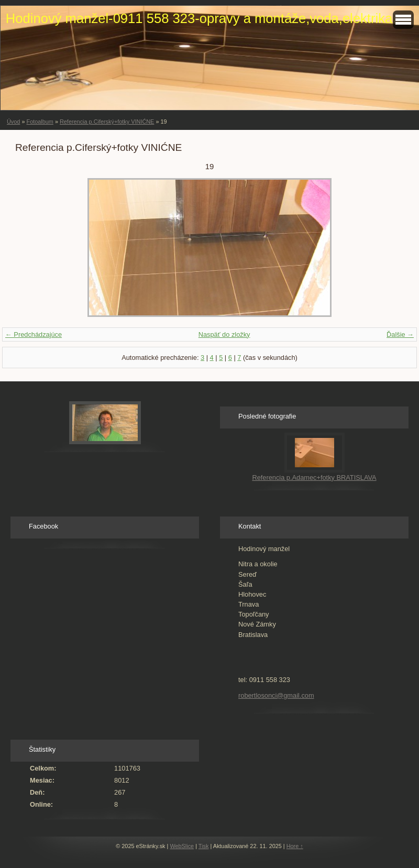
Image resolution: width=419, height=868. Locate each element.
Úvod (13, 122)
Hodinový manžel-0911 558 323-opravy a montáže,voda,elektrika (199, 18)
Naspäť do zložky (224, 334)
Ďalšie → (400, 334)
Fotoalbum (40, 122)
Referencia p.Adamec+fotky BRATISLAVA (314, 477)
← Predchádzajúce (34, 334)
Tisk (204, 846)
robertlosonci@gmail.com (276, 695)
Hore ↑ (295, 846)
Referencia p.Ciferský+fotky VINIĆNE (107, 122)
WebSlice (182, 846)
